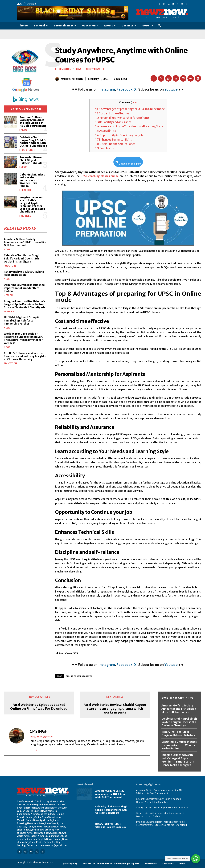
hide (134, 103)
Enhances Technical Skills (113, 140)
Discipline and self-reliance (115, 144)
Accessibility (106, 131)
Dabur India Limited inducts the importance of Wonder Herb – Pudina (32, 180)
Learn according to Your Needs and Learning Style (129, 126)
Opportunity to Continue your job (119, 135)
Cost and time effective (112, 113)
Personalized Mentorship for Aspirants (123, 118)
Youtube (171, 89)
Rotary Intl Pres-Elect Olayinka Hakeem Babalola (31, 160)
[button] (159, 26)
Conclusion (105, 148)
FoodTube (27, 150)
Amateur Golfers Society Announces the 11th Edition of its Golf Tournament (33, 121)
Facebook (125, 89)
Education (10, 363)
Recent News (93, 69)
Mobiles (26, 216)
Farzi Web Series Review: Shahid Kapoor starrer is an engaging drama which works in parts (115, 709)
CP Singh (77, 79)
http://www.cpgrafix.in (41, 737)
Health (25, 190)
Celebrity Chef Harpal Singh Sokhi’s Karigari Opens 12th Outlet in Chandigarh (33, 141)
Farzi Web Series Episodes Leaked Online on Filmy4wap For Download (39, 707)
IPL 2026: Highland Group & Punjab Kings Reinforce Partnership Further (21, 320)
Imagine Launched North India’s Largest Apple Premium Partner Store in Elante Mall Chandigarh (32, 204)
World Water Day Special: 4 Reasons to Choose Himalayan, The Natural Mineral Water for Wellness (23, 338)
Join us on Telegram (128, 163)
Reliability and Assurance (114, 122)
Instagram (107, 89)
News (24, 130)
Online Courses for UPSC (79, 676)
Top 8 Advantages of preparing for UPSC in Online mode (128, 109)
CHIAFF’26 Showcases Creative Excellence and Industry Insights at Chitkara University (25, 356)
